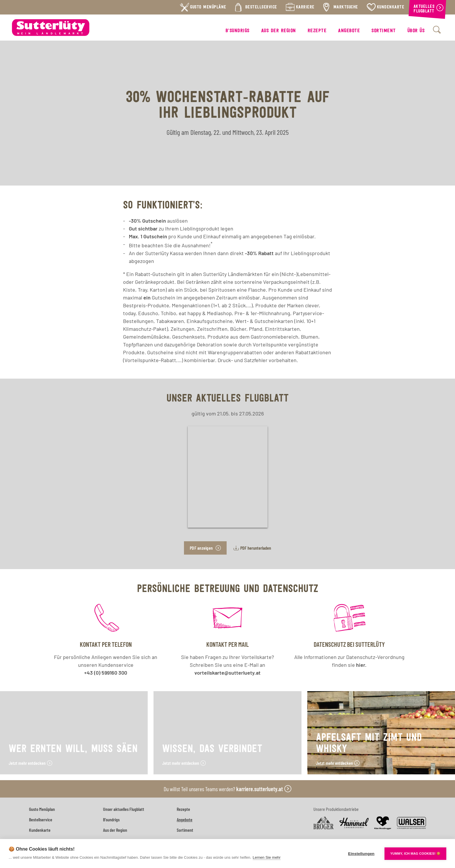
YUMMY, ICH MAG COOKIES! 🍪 (415, 854)
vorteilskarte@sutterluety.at (228, 673)
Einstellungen (361, 854)
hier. (361, 665)
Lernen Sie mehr (267, 857)
